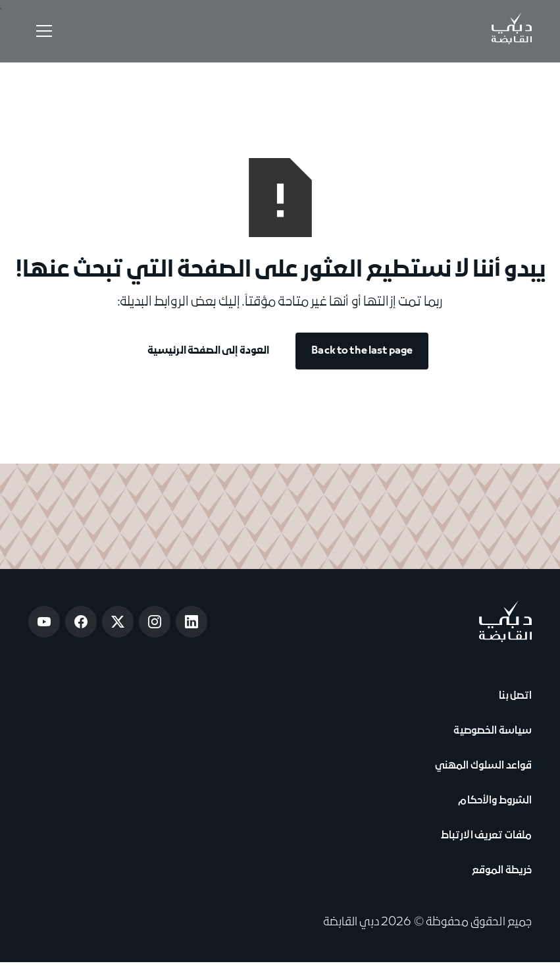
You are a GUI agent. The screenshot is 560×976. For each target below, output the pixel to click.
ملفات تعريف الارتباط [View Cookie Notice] (487, 836)
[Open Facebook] (81, 622)
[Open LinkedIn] (191, 622)
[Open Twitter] (118, 622)
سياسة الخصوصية (491, 731)
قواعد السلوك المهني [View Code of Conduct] (484, 766)
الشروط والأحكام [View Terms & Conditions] (494, 801)
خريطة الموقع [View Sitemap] (502, 871)
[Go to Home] (511, 31)
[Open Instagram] (155, 622)
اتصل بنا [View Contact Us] (514, 696)
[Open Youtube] (44, 622)
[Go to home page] (505, 621)
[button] (41, 31)
